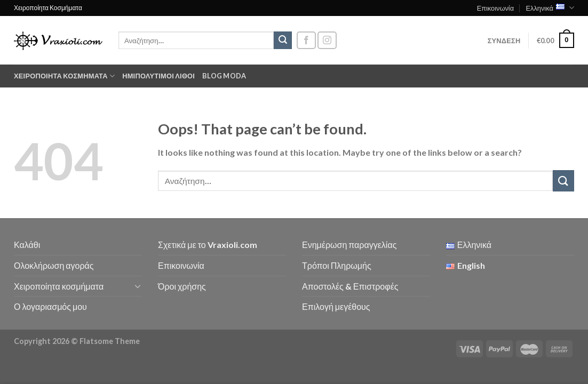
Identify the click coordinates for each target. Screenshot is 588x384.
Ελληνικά (550, 8)
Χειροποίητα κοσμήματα (64, 76)
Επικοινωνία (495, 8)
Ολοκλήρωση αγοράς (54, 265)
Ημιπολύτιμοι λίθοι (158, 76)
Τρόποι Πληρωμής (337, 265)
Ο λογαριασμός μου (50, 306)
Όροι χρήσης (182, 286)
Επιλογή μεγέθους (336, 306)
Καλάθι (27, 245)
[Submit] (283, 41)
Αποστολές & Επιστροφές (350, 286)
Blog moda (224, 76)
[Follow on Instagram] (327, 40)
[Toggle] (138, 286)
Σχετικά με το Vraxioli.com (208, 245)
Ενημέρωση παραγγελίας (349, 245)
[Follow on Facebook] (306, 40)
